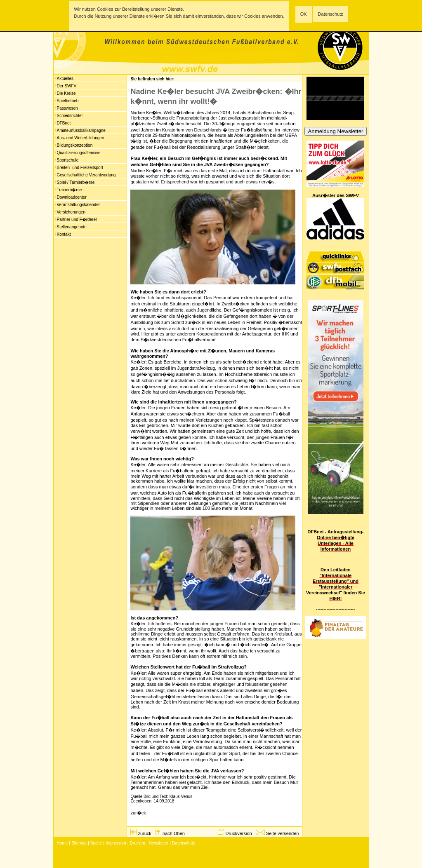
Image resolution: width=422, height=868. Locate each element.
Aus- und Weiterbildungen (81, 138)
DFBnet (64, 123)
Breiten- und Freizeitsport (80, 168)
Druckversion (238, 833)
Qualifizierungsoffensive (79, 153)
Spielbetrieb (68, 101)
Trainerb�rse (70, 190)
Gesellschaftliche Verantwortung (86, 175)
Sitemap (79, 843)
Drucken (138, 843)
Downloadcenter (72, 197)
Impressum (116, 843)
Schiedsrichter (70, 116)
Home (62, 843)
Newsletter (159, 843)
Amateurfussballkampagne (81, 130)
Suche (96, 843)
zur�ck (138, 813)
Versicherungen (71, 212)
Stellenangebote (72, 227)
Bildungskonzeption (75, 145)
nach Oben (174, 833)
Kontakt (64, 234)
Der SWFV (67, 86)
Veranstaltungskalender (79, 205)
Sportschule (68, 160)
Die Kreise (66, 93)
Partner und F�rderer (77, 219)
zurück (144, 833)
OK (304, 14)
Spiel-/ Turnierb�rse (76, 182)
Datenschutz (331, 14)
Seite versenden (283, 833)
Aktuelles (65, 79)
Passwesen (67, 108)
